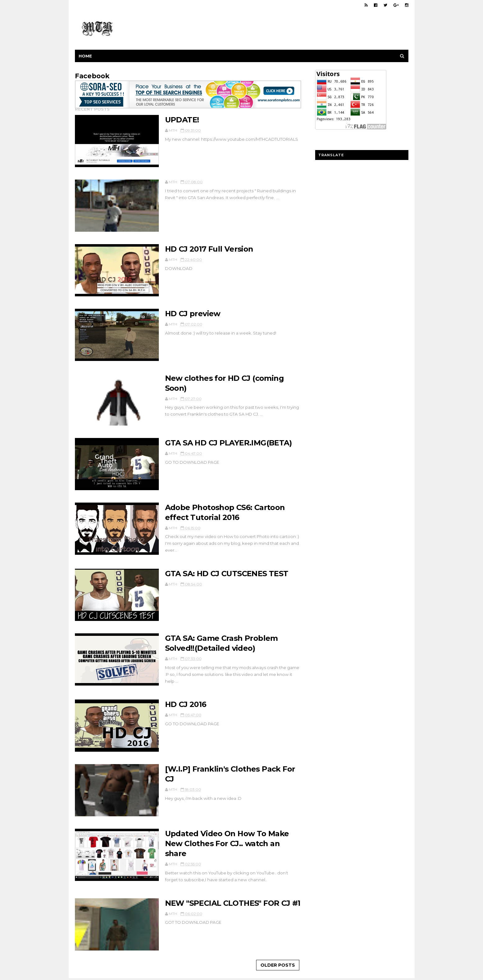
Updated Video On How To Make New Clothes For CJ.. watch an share (227, 843)
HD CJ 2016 (186, 704)
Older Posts (278, 965)
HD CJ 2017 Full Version (209, 249)
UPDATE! (182, 120)
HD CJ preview (193, 314)
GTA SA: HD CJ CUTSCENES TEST (227, 574)
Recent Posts (92, 109)
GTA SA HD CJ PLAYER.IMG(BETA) (229, 443)
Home (85, 56)
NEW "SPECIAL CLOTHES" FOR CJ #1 (233, 903)
